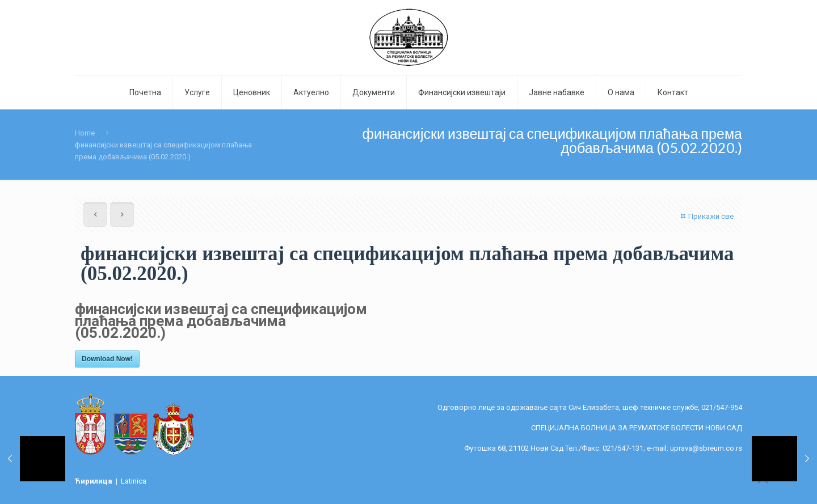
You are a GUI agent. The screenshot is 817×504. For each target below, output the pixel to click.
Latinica (134, 481)
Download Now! (107, 359)
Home (85, 133)
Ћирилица (94, 481)
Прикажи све (706, 216)
